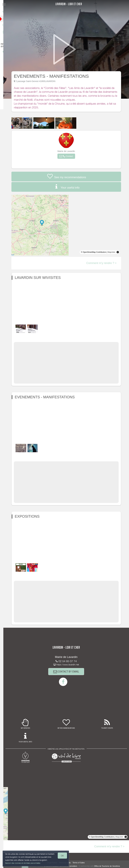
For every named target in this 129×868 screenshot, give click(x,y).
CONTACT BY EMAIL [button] (69, 671)
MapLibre (114, 252)
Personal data (67, 863)
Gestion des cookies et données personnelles (23, 863)
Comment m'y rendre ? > (104, 263)
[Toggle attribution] (120, 252)
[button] (69, 156)
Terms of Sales (81, 863)
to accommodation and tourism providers (63, 866)
